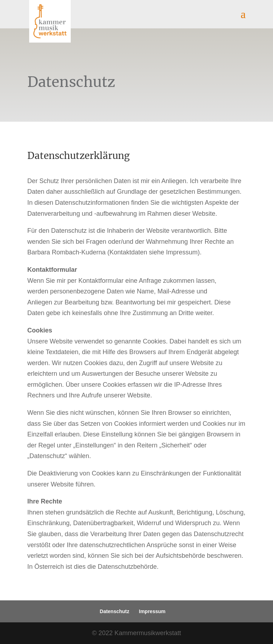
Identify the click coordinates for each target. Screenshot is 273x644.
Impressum (152, 611)
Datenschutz (115, 611)
